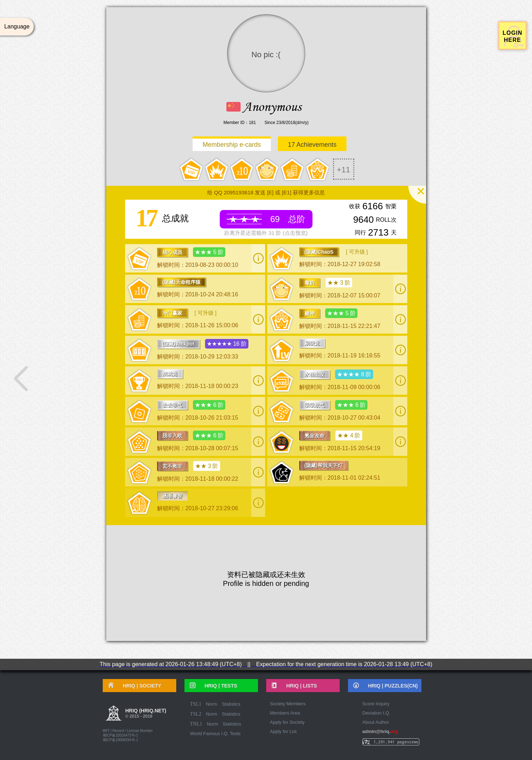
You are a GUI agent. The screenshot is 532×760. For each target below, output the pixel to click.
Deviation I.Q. (377, 713)
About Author (376, 722)
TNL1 (196, 724)
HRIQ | (140, 686)
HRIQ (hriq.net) (146, 714)
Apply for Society (288, 722)
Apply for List (283, 731)
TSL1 (196, 704)
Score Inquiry (376, 704)
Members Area (285, 713)
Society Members (288, 704)
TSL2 (196, 714)
